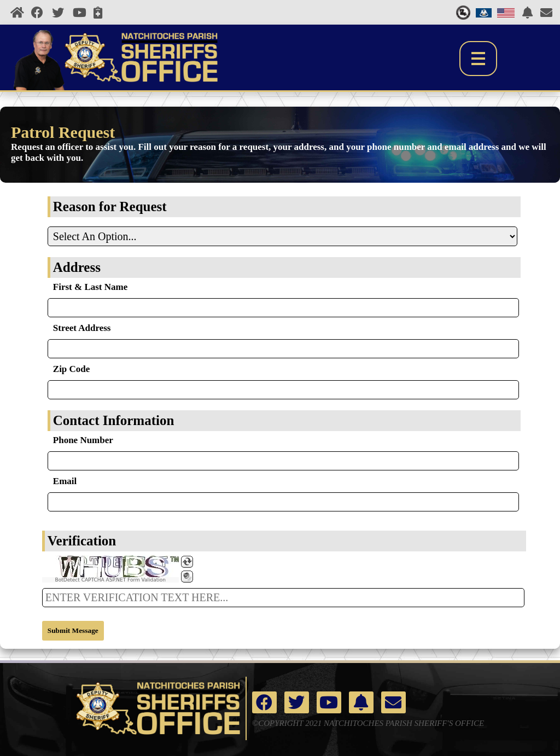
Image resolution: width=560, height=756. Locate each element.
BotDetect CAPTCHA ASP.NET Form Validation (111, 580)
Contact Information (114, 420)
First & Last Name (90, 287)
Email (65, 481)
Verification (82, 541)
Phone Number (83, 440)
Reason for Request (110, 207)
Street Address (82, 328)
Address (77, 267)
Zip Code (72, 369)
